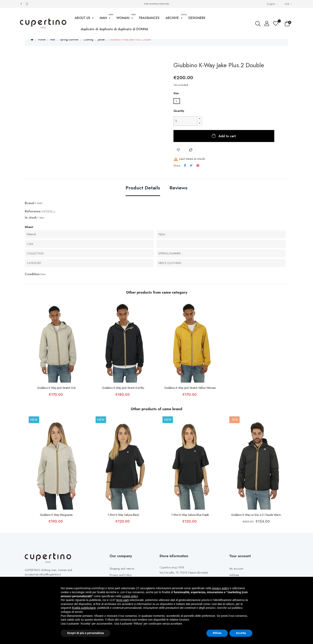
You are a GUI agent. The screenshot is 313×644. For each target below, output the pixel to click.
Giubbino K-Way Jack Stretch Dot (56, 394)
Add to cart (227, 142)
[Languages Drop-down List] (273, 4)
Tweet (191, 172)
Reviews (178, 194)
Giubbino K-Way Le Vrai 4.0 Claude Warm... (257, 521)
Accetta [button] (241, 633)
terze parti (123, 600)
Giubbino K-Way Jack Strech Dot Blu (123, 394)
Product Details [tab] (143, 194)
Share (185, 172)
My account (236, 575)
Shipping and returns (122, 575)
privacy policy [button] (221, 588)
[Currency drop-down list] (289, 4)
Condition (32, 280)
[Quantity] (185, 127)
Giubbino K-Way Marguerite (56, 521)
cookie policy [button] (130, 596)
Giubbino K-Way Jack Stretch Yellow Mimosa (190, 394)
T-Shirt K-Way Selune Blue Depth (190, 521)
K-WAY (39, 209)
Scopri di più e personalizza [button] (85, 633)
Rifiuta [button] (217, 633)
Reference (33, 217)
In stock (31, 224)
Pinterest (198, 172)
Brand (29, 209)
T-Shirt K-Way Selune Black (123, 521)
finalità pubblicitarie (84, 608)
